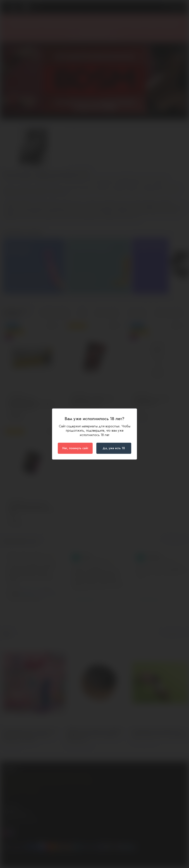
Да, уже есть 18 (114, 448)
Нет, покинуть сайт (75, 448)
